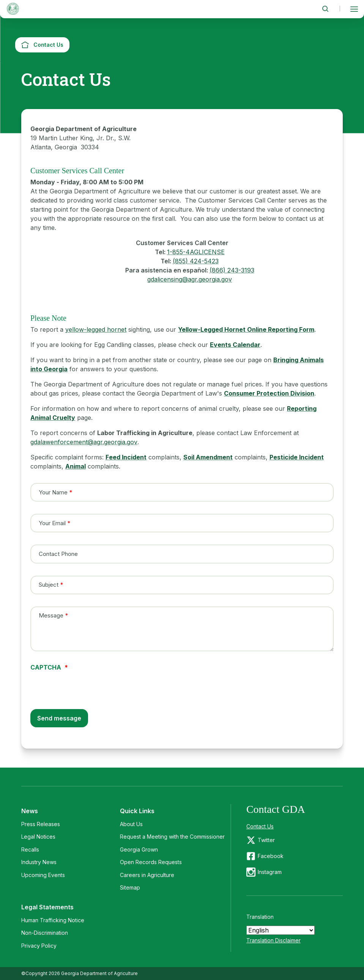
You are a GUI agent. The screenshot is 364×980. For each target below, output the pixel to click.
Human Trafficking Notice (53, 920)
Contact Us (260, 826)
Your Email (52, 523)
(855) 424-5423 (196, 261)
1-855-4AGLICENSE (196, 252)
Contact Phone (58, 554)
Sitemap (130, 887)
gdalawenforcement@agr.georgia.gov (84, 442)
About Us (131, 824)
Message (51, 616)
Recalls (30, 849)
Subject (49, 585)
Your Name (53, 492)
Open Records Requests (151, 862)
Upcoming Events (43, 875)
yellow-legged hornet (96, 329)
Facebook (271, 856)
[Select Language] (280, 930)
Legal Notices (38, 837)
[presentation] (88, 685)
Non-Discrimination (45, 933)
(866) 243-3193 (232, 270)
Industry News (39, 862)
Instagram (270, 872)
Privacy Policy (39, 946)
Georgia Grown (139, 849)
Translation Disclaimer (273, 940)
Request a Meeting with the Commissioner (172, 837)
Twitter (266, 840)
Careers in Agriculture (147, 875)
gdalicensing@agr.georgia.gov (190, 279)
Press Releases (41, 824)
